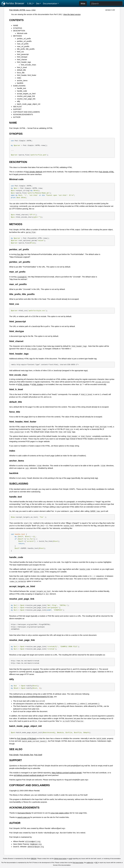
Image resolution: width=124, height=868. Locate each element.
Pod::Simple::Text (26, 755)
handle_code (22, 91)
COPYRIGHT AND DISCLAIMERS (26, 112)
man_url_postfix (23, 46)
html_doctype (22, 57)
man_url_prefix (23, 44)
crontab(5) (22, 277)
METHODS (17, 36)
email (70, 859)
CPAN (33, 10)
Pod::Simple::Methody (34, 172)
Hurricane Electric (24, 813)
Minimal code (22, 33)
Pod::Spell (38, 755)
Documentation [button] (50, 4)
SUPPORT (17, 109)
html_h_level (22, 67)
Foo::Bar (20, 254)
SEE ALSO (17, 107)
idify (19, 101)
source (29, 10)
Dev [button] (38, 4)
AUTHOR (17, 117)
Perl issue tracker (78, 863)
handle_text (21, 88)
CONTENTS (16, 20)
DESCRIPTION (19, 31)
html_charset (22, 60)
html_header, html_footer (27, 75)
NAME (16, 25)
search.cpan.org (24, 817)
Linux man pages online (60, 813)
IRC (97, 863)
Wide (83, 4)
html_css (20, 52)
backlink (20, 83)
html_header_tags (24, 62)
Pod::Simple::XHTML (17, 10)
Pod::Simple (14, 755)
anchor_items (22, 81)
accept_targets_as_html (26, 94)
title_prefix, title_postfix (26, 49)
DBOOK (34, 859)
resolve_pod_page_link (26, 96)
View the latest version (72, 14)
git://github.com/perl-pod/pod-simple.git (29, 775)
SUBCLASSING (19, 86)
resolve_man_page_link (26, 99)
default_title (21, 70)
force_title (21, 73)
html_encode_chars (28, 65)
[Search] (106, 4)
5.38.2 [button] (30, 4)
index (19, 78)
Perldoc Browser (13, 4)
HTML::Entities (23, 384)
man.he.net (39, 672)
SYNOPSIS (18, 28)
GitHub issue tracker (60, 859)
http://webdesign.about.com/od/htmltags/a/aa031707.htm (31, 697)
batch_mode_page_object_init (29, 104)
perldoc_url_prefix (24, 39)
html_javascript (23, 54)
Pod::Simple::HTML (106, 172)
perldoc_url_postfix (24, 41)
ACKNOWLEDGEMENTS (23, 114)
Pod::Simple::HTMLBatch (27, 738)
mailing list (90, 863)
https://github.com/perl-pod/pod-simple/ (67, 773)
